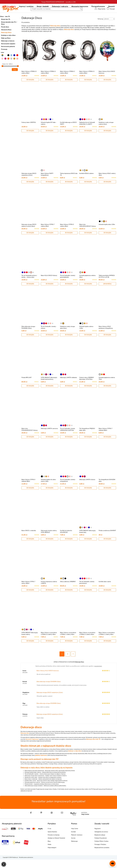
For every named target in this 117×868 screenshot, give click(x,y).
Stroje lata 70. (6, 28)
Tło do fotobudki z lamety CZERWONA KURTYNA (68, 438)
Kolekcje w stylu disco (8, 44)
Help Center (75, 837)
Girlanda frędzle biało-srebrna (33, 781)
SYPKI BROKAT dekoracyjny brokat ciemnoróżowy (49, 387)
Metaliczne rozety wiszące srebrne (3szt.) (106, 132)
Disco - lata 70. (5, 25)
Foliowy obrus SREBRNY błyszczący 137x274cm (87, 387)
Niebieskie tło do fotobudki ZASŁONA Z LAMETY (87, 132)
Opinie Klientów (52, 840)
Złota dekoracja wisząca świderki (34, 794)
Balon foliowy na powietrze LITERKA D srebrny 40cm (49, 642)
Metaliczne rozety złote (31, 786)
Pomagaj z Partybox (100, 853)
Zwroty (73, 847)
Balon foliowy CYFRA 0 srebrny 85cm (67, 234)
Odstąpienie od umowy (101, 840)
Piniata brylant (29, 792)
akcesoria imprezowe (32, 748)
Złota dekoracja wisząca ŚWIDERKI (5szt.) (28, 336)
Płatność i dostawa (77, 843)
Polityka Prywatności (101, 847)
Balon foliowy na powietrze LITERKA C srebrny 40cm (107, 642)
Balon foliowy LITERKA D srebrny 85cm (29, 81)
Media (49, 853)
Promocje (4, 58)
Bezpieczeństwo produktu (102, 856)
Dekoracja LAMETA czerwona (49, 437)
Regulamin (98, 837)
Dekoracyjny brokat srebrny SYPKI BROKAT (49, 540)
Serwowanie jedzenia (8, 55)
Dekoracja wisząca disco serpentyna (34, 784)
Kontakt (73, 840)
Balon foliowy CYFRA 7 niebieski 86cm (106, 438)
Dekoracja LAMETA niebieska (68, 386)
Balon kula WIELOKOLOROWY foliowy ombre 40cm (88, 235)
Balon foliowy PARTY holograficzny (47, 183)
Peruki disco (5, 35)
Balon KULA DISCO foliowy (49, 284)
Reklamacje (74, 850)
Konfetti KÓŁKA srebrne (86, 182)
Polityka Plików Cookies (101, 850)
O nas (49, 837)
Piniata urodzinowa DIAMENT (107, 539)
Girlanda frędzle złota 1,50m (107, 233)
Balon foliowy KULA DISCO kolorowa (48, 679)
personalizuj (107, 292)
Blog (49, 850)
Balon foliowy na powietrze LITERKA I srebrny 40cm (68, 642)
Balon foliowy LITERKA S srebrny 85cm (48, 81)
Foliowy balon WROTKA (29, 131)
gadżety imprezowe (41, 764)
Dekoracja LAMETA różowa (87, 488)
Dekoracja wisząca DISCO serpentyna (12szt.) (29, 183)
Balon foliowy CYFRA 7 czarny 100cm (28, 591)
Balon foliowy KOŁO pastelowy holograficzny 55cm (106, 337)
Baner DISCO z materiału (29, 539)
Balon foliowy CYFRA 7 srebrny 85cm (48, 234)
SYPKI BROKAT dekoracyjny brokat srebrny (30, 642)
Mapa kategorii (52, 856)
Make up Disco (6, 47)
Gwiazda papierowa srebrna (32, 791)
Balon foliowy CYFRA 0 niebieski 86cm (28, 489)
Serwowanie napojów (8, 52)
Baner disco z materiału (31, 787)
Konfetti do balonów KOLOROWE (66, 540)
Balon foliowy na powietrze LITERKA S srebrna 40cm (87, 642)
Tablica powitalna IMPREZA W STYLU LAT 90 (107, 285)
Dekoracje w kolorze (8, 49)
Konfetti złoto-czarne (105, 590)
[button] (4, 864)
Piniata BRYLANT (27, 386)
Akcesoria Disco (6, 38)
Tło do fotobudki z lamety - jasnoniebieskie (68, 285)
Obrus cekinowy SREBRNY (68, 590)
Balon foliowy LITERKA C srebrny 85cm (68, 81)
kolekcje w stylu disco (75, 759)
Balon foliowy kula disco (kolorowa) (34, 779)
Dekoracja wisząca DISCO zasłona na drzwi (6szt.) (29, 234)
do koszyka (30, 88)
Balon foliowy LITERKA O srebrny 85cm (87, 81)
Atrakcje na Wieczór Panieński (56, 847)
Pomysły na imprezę (54, 843)
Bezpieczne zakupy (100, 843)
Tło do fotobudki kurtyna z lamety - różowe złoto (29, 285)
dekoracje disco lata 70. (93, 748)
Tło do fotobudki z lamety (32, 782)
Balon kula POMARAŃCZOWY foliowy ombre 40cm (30, 439)
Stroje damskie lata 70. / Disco (9, 32)
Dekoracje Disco (6, 41)
